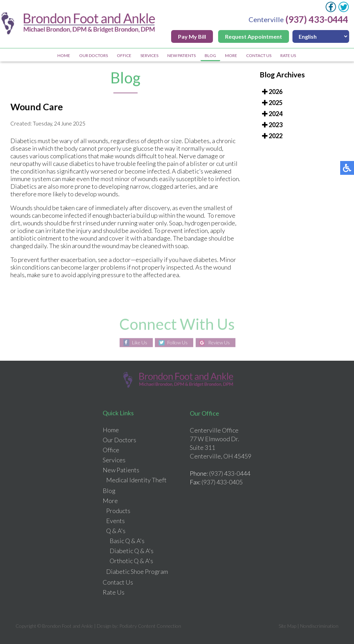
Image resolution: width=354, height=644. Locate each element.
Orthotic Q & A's (131, 561)
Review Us (219, 343)
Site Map (287, 626)
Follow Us (178, 343)
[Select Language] (322, 36)
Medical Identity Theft (136, 480)
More (231, 55)
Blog (210, 55)
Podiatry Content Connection (150, 626)
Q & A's (116, 531)
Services (149, 55)
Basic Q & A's (127, 541)
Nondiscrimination (319, 626)
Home (64, 55)
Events (115, 521)
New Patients (181, 55)
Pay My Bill (193, 36)
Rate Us (288, 55)
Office (124, 55)
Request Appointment (254, 36)
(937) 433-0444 (318, 19)
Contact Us (259, 55)
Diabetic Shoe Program (137, 571)
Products (118, 511)
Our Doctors (94, 55)
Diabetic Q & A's (132, 551)
